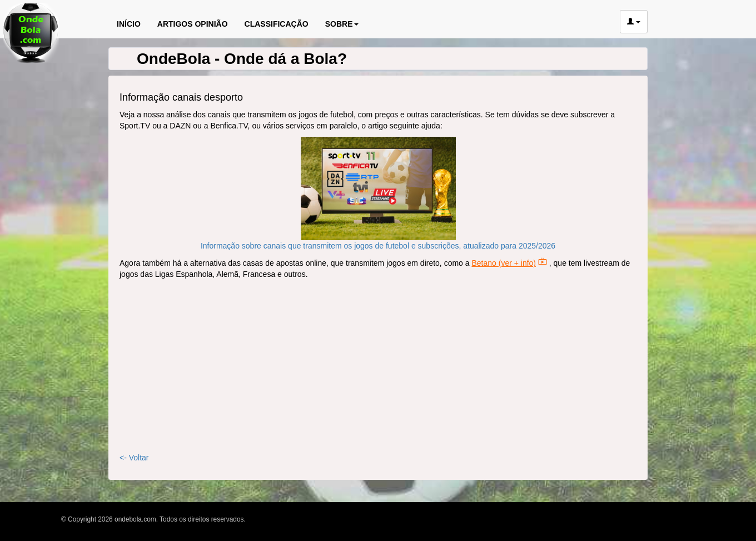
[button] (634, 22)
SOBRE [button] (342, 24)
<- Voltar (134, 458)
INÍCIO (129, 24)
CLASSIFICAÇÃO (277, 24)
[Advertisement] (378, 366)
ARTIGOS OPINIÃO (193, 24)
